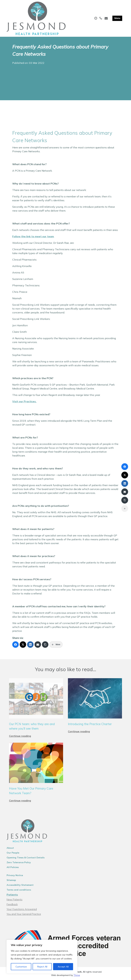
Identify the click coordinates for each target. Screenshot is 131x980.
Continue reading (20, 736)
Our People (13, 853)
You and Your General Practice (24, 914)
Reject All (42, 967)
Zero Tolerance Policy (19, 862)
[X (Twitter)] (23, 645)
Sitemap (11, 880)
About (10, 848)
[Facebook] (15, 645)
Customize (21, 967)
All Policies (13, 867)
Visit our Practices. (24, 401)
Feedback (12, 904)
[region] (42, 957)
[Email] (38, 645)
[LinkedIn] (30, 645)
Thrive (77, 975)
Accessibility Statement (20, 885)
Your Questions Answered (22, 909)
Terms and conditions (19, 890)
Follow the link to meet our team (33, 236)
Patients (12, 895)
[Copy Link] (45, 645)
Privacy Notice (15, 875)
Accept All (63, 967)
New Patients (15, 899)
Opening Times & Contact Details (26, 858)
